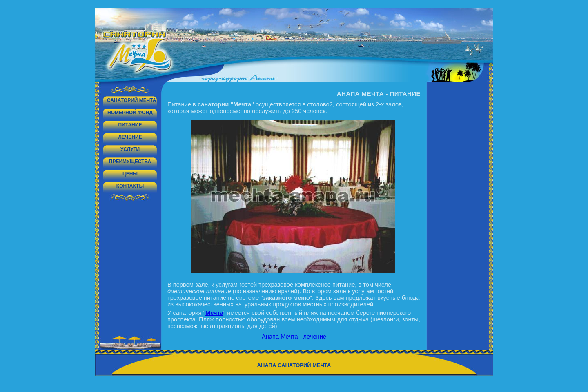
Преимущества (130, 162)
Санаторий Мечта (131, 100)
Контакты (130, 186)
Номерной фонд (130, 113)
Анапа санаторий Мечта (294, 365)
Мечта (214, 313)
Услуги (130, 149)
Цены (130, 174)
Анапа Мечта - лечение (294, 337)
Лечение (130, 137)
